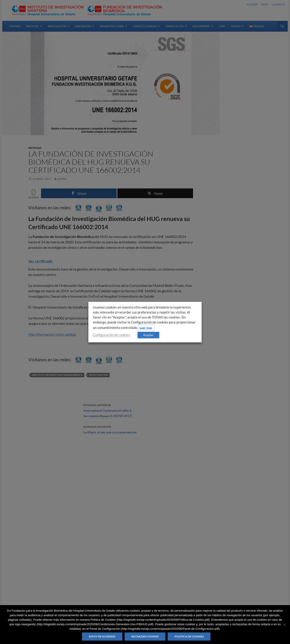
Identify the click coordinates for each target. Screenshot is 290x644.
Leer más (146, 327)
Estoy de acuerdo (102, 636)
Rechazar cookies (145, 636)
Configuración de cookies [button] (111, 335)
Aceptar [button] (148, 335)
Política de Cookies (189, 636)
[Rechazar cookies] (284, 625)
